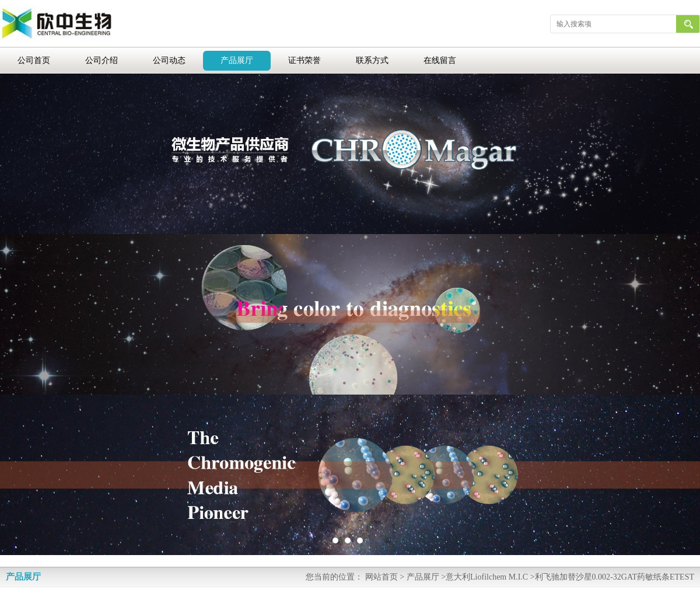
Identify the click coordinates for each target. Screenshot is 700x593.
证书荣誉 (304, 60)
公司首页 (34, 60)
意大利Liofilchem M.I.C (487, 577)
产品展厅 (237, 60)
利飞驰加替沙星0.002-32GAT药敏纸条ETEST (615, 577)
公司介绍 (101, 60)
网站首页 (381, 577)
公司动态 (169, 60)
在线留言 (440, 60)
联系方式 (372, 60)
